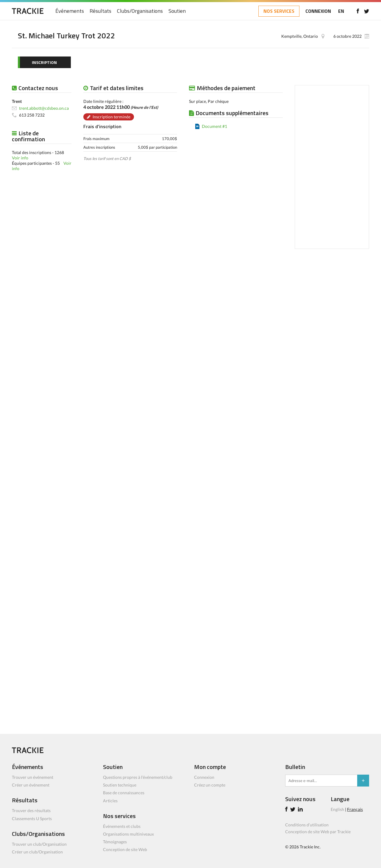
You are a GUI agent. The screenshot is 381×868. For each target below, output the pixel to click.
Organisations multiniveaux (128, 834)
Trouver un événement (33, 777)
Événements (70, 11)
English (337, 809)
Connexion (204, 777)
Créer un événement (31, 785)
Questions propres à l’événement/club (138, 777)
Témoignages (115, 842)
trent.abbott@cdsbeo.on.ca (44, 108)
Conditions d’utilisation (307, 825)
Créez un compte (210, 785)
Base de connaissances (124, 793)
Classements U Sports (32, 818)
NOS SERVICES (279, 11)
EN (341, 11)
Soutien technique (120, 785)
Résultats (100, 11)
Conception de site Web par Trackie (318, 832)
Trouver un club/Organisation (39, 844)
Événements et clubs (122, 826)
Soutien (177, 11)
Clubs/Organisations (140, 11)
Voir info (20, 158)
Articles (110, 801)
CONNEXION (318, 11)
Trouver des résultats (31, 810)
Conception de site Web (125, 849)
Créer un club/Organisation (37, 852)
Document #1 (214, 126)
